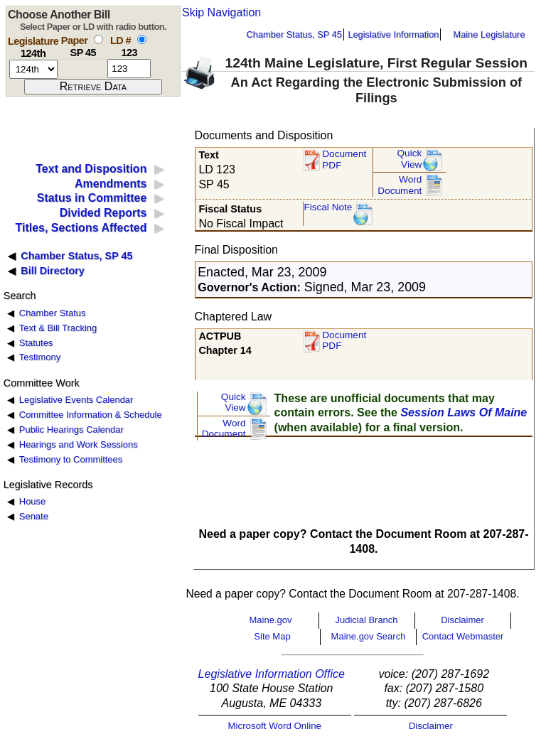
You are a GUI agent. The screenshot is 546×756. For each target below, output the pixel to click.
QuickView (410, 159)
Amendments (111, 184)
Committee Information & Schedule (91, 415)
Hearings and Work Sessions (79, 444)
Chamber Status (53, 313)
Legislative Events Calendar (76, 400)
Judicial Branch (366, 620)
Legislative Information (393, 34)
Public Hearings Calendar (71, 430)
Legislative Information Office (272, 674)
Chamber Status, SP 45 (294, 34)
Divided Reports (103, 213)
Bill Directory (53, 271)
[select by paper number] (98, 39)
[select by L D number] (142, 39)
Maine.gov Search (369, 636)
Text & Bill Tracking (58, 328)
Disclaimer (462, 620)
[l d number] (129, 69)
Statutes (36, 343)
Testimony (40, 357)
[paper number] (83, 69)
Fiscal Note (328, 207)
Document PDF (344, 160)
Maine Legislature (489, 34)
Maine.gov (271, 620)
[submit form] (93, 87)
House (32, 501)
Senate (34, 516)
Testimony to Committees (71, 459)
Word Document (400, 185)
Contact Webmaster (463, 636)
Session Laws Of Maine (464, 412)
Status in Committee (92, 198)
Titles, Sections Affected (81, 228)
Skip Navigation (221, 12)
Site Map (272, 636)
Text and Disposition (91, 169)
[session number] (33, 69)
